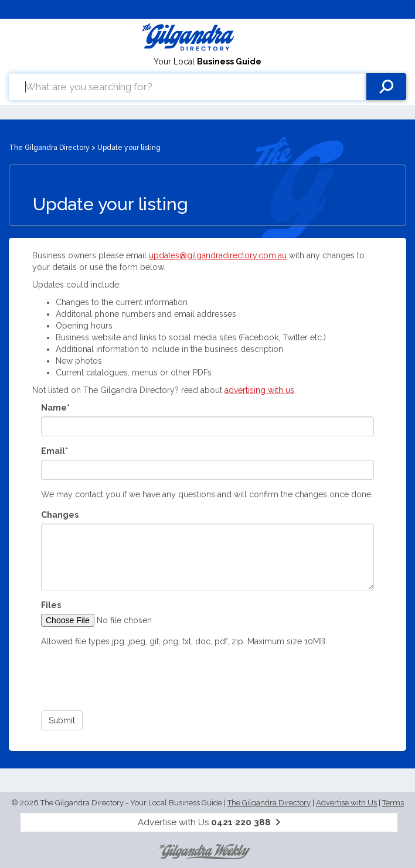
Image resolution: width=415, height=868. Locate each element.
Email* (55, 451)
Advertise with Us (346, 803)
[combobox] (188, 87)
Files (51, 605)
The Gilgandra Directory (49, 148)
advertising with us (259, 390)
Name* (55, 408)
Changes (60, 515)
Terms (393, 803)
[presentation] (130, 679)
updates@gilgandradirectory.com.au (218, 255)
